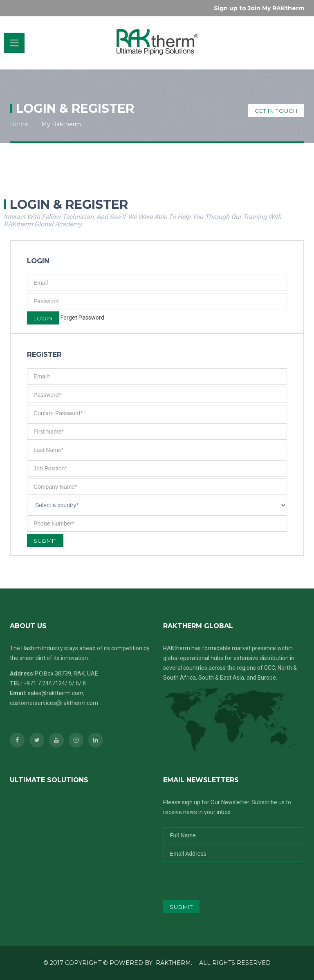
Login (43, 318)
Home (19, 124)
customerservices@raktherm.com (54, 703)
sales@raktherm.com (56, 693)
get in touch (276, 111)
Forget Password (82, 318)
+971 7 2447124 (44, 683)
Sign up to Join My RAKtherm (259, 8)
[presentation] (217, 878)
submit (181, 907)
